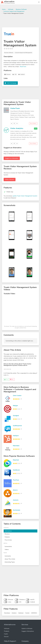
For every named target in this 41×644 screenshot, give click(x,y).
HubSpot (16, 436)
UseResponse (17, 426)
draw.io (15, 490)
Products (7, 631)
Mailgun (15, 406)
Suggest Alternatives (28, 631)
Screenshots (8, 547)
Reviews (7, 534)
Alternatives (8, 531)
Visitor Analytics (17, 128)
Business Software (21, 9)
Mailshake (16, 446)
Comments (8, 556)
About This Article (10, 559)
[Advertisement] (20, 21)
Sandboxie (16, 470)
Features (7, 537)
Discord (6, 637)
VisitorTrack (15, 108)
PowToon (16, 480)
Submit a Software (27, 629)
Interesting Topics (10, 562)
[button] (39, 2)
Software (11, 9)
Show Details (33, 123)
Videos (7, 550)
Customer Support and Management (14, 11)
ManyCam (16, 460)
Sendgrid (16, 416)
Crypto (6, 634)
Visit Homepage (12, 83)
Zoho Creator (17, 396)
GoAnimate (17, 510)
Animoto (16, 500)
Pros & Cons (8, 540)
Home (4, 9)
